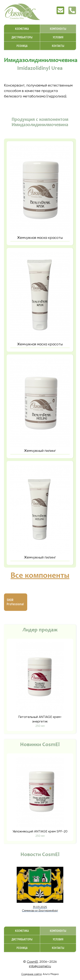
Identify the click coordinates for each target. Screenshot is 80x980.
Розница (22, 46)
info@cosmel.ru (40, 966)
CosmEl (32, 962)
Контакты (58, 46)
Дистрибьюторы (22, 37)
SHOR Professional (15, 602)
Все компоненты (40, 576)
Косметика (22, 29)
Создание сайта (31, 974)
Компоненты (58, 29)
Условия (58, 37)
